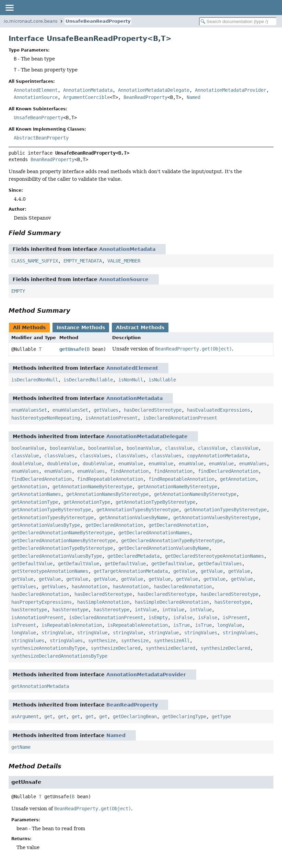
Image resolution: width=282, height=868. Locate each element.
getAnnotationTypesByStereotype (138, 510)
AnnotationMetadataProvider (231, 90)
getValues (106, 410)
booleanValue (28, 448)
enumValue (131, 464)
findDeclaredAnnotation (228, 471)
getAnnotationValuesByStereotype (216, 518)
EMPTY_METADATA (83, 261)
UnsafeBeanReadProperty (98, 21)
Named (193, 97)
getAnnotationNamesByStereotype (107, 494)
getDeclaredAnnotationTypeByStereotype (172, 541)
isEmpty (158, 617)
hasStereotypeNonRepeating (46, 418)
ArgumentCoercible (86, 97)
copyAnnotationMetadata (217, 456)
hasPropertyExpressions (42, 602)
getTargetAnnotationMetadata (131, 571)
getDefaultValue (32, 564)
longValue (230, 625)
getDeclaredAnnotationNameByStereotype (62, 533)
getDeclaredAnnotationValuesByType (57, 556)
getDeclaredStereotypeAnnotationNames (214, 556)
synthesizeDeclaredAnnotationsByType (59, 656)
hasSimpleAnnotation (103, 602)
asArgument (25, 716)
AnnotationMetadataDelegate (154, 90)
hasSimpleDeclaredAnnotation (172, 602)
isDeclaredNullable (88, 380)
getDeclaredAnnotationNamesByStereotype (63, 541)
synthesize (102, 641)
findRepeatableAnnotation (110, 479)
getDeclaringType (184, 716)
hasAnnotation (90, 587)
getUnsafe (72, 349)
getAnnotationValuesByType (46, 525)
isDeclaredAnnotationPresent (180, 418)
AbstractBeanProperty (41, 138)
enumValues (253, 464)
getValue (184, 571)
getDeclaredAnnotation (114, 525)
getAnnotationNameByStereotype (92, 487)
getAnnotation (238, 479)
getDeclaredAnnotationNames (154, 533)
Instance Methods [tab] (81, 327)
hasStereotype (232, 602)
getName (21, 747)
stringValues (201, 633)
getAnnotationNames (36, 494)
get (48, 716)
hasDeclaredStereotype (153, 410)
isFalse (183, 617)
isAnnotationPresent (111, 418)
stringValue (57, 633)
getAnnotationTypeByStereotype (155, 502)
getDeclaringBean (135, 716)
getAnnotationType (35, 502)
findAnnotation (129, 471)
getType (221, 716)
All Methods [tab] (29, 327)
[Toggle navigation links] (9, 8)
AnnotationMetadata (88, 90)
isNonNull (131, 380)
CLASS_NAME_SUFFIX (35, 261)
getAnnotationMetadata (40, 686)
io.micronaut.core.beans (31, 21)
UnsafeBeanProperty (38, 118)
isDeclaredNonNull (35, 380)
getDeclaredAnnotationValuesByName (164, 548)
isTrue (181, 625)
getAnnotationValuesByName (133, 518)
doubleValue (26, 464)
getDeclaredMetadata (133, 556)
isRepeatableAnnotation (72, 625)
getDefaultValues (220, 564)
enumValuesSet (29, 410)
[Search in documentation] (238, 21)
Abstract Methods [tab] (140, 327)
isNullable (162, 380)
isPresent (235, 617)
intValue (146, 610)
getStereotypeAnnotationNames (50, 571)
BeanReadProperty (145, 97)
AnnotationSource (36, 97)
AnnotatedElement (36, 90)
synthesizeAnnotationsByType (48, 648)
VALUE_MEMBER (124, 261)
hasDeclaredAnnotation (183, 587)
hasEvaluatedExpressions (219, 410)
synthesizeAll (172, 641)
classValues (59, 456)
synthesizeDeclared (116, 648)
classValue (179, 448)
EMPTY (18, 291)
